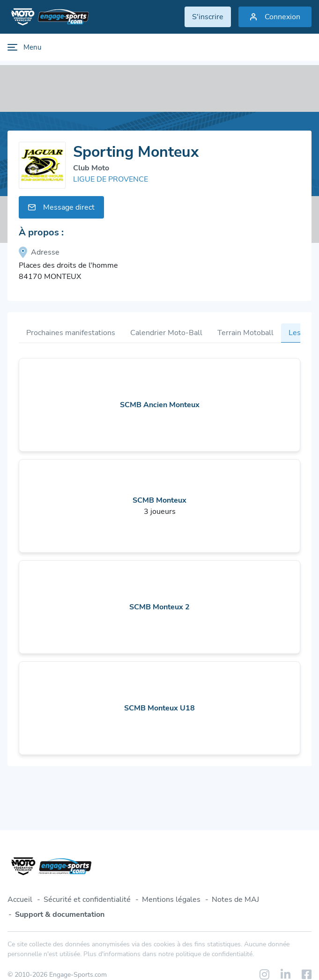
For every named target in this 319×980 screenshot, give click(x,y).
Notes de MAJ (235, 900)
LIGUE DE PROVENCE (111, 179)
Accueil (20, 900)
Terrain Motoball (245, 333)
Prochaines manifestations (71, 333)
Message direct (61, 207)
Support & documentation (60, 914)
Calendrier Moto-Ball (166, 333)
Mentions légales (171, 900)
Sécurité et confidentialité (87, 900)
